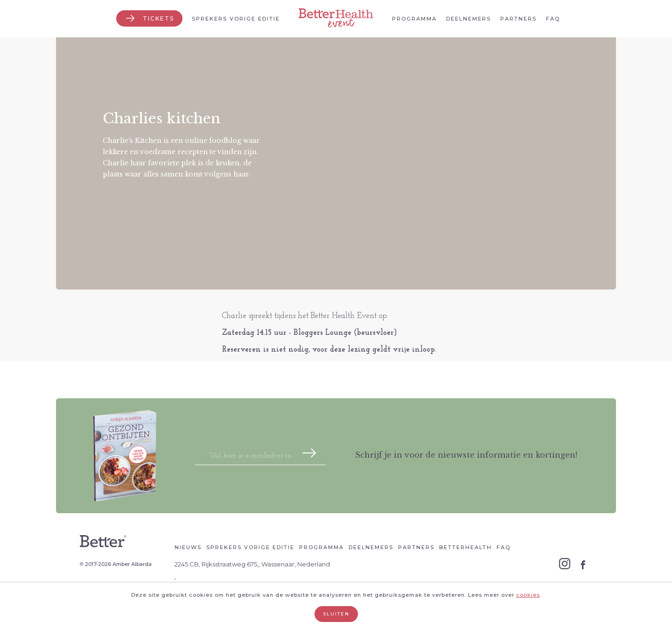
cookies (528, 595)
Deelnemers (469, 19)
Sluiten (336, 614)
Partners (518, 19)
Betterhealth (465, 547)
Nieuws (188, 547)
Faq (553, 19)
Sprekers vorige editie (236, 19)
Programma (414, 19)
